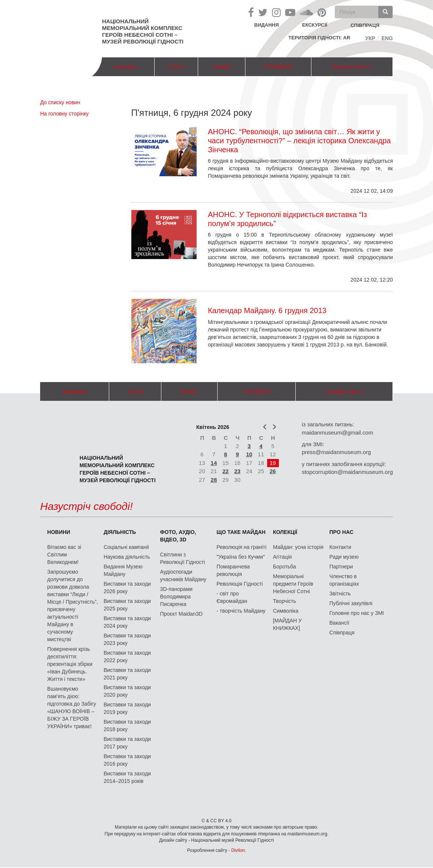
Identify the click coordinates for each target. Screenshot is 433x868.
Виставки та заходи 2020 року (127, 691)
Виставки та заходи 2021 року (127, 674)
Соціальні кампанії (126, 547)
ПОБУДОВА (278, 67)
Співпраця (342, 633)
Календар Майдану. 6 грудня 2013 (267, 310)
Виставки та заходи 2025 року (127, 605)
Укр (370, 38)
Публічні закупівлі (351, 603)
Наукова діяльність (127, 557)
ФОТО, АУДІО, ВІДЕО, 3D (178, 536)
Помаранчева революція (233, 570)
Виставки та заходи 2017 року (127, 743)
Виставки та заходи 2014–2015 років (127, 777)
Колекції (285, 532)
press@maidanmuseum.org (336, 452)
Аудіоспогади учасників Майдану (183, 576)
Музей (176, 67)
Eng (387, 38)
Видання (267, 25)
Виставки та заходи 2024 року (127, 622)
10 (249, 454)
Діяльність (120, 532)
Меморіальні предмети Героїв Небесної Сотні (293, 584)
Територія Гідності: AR (319, 38)
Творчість (284, 601)
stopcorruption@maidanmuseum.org (347, 472)
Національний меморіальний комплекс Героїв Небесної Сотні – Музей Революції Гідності (143, 31)
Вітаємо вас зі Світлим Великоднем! (64, 555)
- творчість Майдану (241, 611)
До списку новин (60, 102)
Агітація (282, 557)
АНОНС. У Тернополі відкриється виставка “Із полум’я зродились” (287, 219)
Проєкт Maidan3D (181, 614)
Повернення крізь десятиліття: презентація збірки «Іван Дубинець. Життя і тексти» (70, 664)
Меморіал (125, 67)
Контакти (340, 547)
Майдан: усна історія (298, 547)
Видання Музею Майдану (123, 570)
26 (273, 471)
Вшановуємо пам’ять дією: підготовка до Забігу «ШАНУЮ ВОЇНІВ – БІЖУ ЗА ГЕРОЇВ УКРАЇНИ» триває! (72, 708)
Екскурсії (315, 25)
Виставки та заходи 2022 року (127, 657)
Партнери (341, 567)
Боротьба (284, 567)
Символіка (286, 611)
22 (226, 471)
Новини (59, 532)
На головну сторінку (64, 114)
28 (214, 480)
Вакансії (339, 623)
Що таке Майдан (241, 532)
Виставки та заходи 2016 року (127, 760)
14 (214, 463)
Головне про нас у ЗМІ (357, 613)
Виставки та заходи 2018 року (127, 726)
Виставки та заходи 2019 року (127, 708)
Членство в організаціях (344, 580)
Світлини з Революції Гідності (183, 558)
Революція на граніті (241, 547)
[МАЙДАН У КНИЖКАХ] (287, 624)
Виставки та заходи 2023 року (127, 639)
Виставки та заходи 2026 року (127, 588)
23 (237, 471)
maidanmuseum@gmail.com (337, 433)
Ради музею (344, 557)
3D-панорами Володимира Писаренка (176, 597)
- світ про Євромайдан (232, 597)
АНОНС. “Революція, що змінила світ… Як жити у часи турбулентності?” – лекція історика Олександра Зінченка (299, 141)
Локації (222, 67)
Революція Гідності (240, 584)
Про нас (341, 532)
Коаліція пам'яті (352, 67)
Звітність (340, 594)
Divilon (238, 850)
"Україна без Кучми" (241, 557)
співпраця (365, 25)
